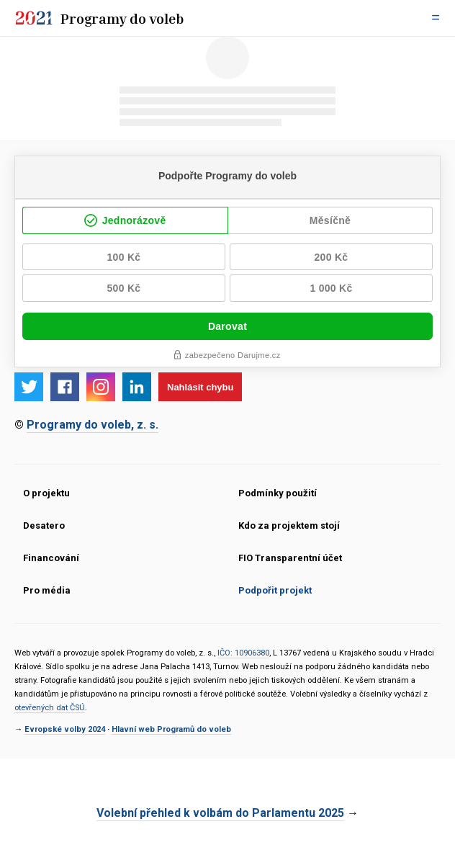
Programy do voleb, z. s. (93, 425)
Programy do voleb (122, 18)
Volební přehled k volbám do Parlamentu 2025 (220, 813)
